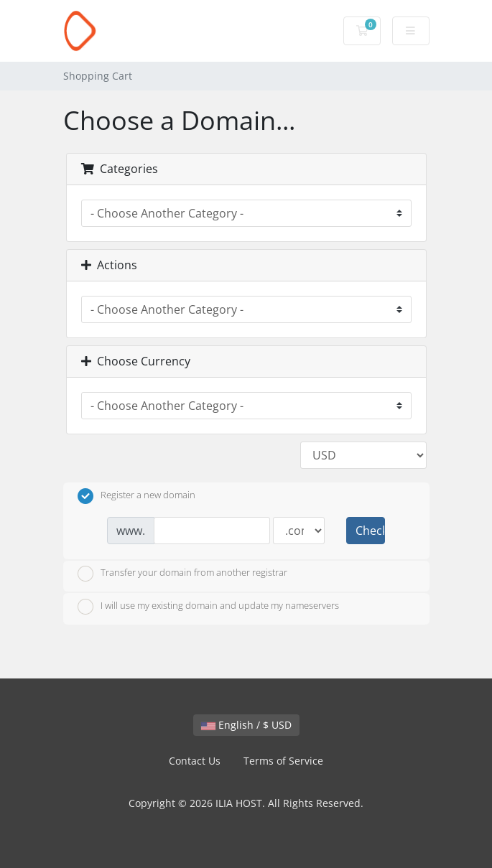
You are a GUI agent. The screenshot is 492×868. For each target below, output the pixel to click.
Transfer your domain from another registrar (182, 574)
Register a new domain (136, 496)
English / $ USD (246, 725)
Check (370, 531)
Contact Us (195, 761)
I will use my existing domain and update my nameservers (208, 607)
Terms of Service (283, 761)
